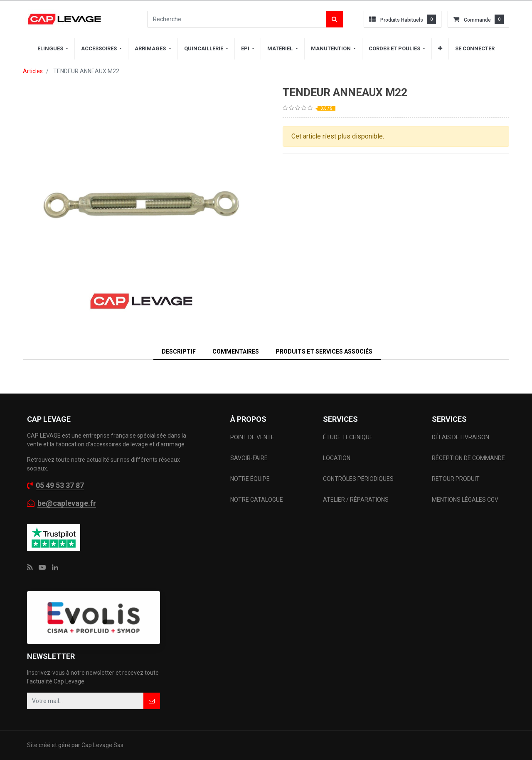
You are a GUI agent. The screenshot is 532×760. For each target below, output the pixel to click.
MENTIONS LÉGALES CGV (465, 500)
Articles (33, 71)
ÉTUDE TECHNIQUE (349, 437)
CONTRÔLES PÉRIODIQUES (358, 479)
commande (477, 20)
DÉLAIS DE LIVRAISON (461, 437)
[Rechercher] (334, 19)
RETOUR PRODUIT (456, 479)
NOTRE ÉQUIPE (250, 479)
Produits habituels (402, 20)
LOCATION (337, 458)
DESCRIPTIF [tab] (179, 352)
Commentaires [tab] (236, 352)
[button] (440, 49)
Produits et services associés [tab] (324, 352)
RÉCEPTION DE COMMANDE (468, 458)
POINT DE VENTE (252, 437)
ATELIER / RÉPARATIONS (356, 500)
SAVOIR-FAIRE (249, 458)
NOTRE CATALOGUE (257, 500)
